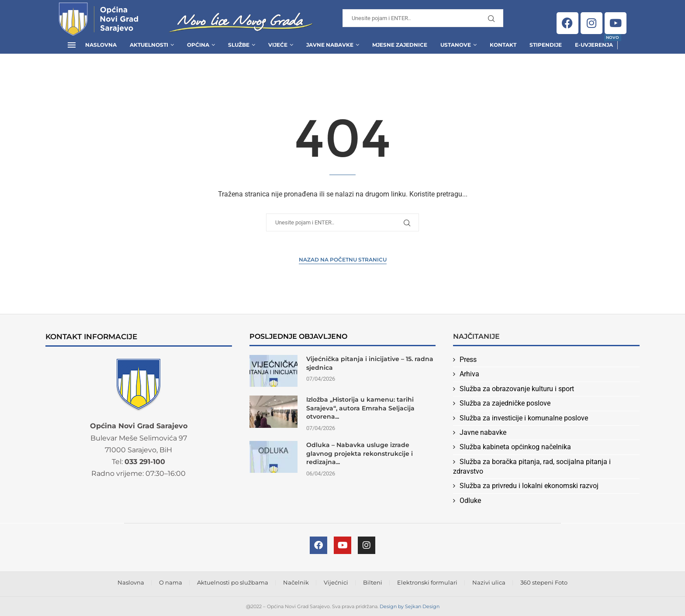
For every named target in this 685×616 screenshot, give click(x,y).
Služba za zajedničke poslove (505, 403)
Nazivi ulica (489, 582)
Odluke (470, 501)
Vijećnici (336, 582)
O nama (171, 582)
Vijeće (278, 45)
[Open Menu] (72, 45)
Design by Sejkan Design (410, 606)
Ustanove (456, 45)
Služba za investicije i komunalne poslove (524, 418)
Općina (198, 45)
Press (468, 360)
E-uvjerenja (594, 42)
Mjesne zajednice (400, 45)
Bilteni (373, 582)
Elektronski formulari (427, 582)
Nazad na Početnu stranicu (343, 260)
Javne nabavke (483, 432)
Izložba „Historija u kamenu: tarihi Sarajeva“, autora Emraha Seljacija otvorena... (360, 408)
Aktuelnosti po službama (233, 582)
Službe (239, 45)
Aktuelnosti (149, 45)
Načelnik (296, 582)
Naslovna (101, 45)
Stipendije (546, 45)
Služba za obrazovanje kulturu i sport (517, 389)
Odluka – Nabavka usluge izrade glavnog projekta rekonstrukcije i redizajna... (360, 453)
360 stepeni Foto (544, 582)
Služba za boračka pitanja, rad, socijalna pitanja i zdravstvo (532, 466)
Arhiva (469, 374)
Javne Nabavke (330, 45)
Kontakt (503, 45)
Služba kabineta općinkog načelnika (515, 447)
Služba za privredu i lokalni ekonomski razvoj (529, 486)
